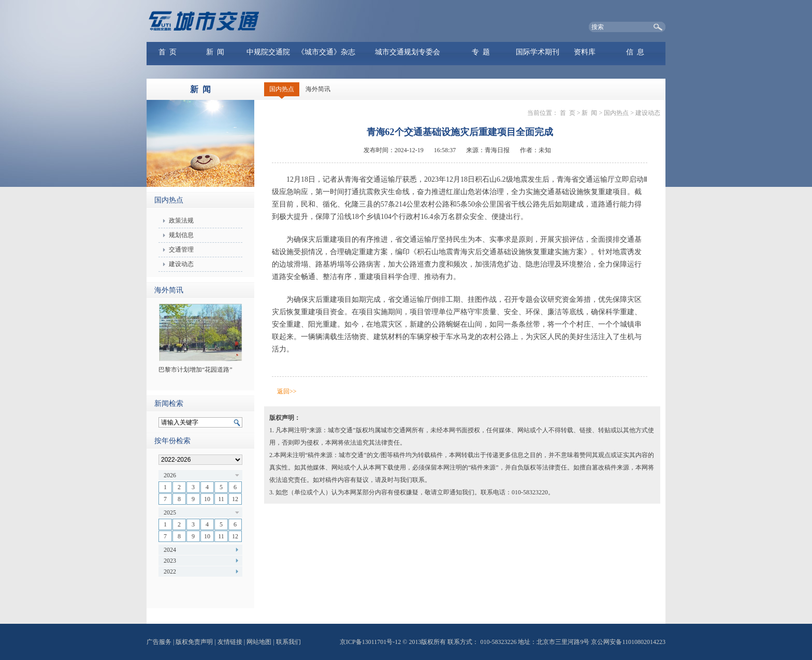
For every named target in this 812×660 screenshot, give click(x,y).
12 (235, 499)
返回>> (287, 391)
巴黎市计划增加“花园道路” (195, 370)
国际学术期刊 (538, 52)
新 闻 (215, 52)
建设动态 (181, 264)
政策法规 (181, 221)
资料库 (585, 52)
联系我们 (288, 642)
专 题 (481, 52)
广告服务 (159, 642)
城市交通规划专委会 (408, 52)
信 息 (635, 52)
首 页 (168, 52)
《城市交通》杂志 (326, 52)
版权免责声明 (194, 642)
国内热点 (282, 89)
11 (221, 499)
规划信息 (181, 235)
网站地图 (259, 642)
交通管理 (181, 250)
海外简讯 (318, 89)
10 (207, 499)
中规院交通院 (268, 52)
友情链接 (230, 642)
